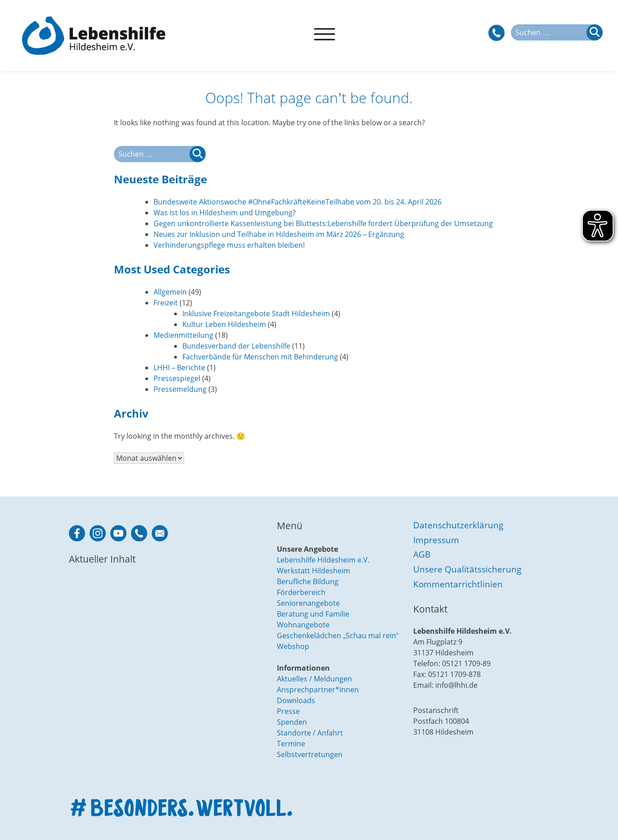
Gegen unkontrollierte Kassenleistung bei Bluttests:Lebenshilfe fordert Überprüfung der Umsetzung (323, 223)
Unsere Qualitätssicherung (467, 569)
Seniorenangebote (308, 603)
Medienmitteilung (183, 335)
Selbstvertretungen (310, 754)
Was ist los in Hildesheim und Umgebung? (225, 213)
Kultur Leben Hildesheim (224, 324)
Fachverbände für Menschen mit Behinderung (260, 357)
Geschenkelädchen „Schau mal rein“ (338, 636)
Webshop (293, 646)
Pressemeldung (180, 389)
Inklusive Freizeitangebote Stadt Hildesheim (256, 313)
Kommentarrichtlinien (458, 584)
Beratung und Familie (313, 614)
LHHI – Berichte (180, 368)
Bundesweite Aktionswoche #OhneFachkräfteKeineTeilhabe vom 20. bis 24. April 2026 (298, 202)
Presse (288, 711)
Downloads (296, 700)
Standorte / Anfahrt (310, 733)
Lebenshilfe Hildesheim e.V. (323, 560)
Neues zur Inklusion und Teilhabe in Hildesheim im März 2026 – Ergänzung (279, 234)
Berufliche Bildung (308, 581)
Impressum (436, 540)
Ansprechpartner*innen (318, 690)
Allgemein (170, 292)
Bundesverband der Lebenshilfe (236, 346)
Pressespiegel (177, 378)
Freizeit (166, 303)
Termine (291, 744)
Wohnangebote (303, 625)
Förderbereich (301, 592)
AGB (422, 554)
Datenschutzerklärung (458, 525)
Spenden (292, 722)
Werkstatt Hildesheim (314, 571)
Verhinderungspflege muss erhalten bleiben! (229, 245)
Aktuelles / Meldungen (314, 679)
